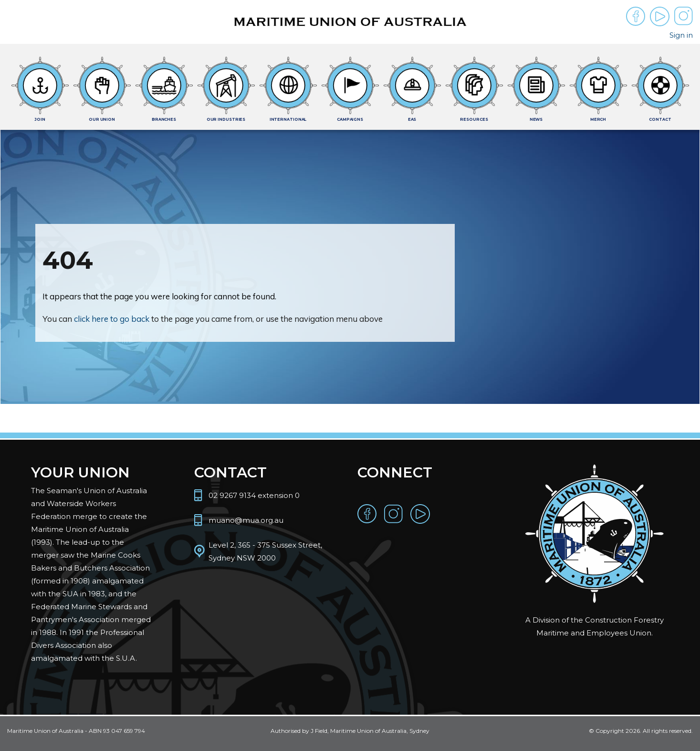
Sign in (681, 35)
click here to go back (112, 319)
